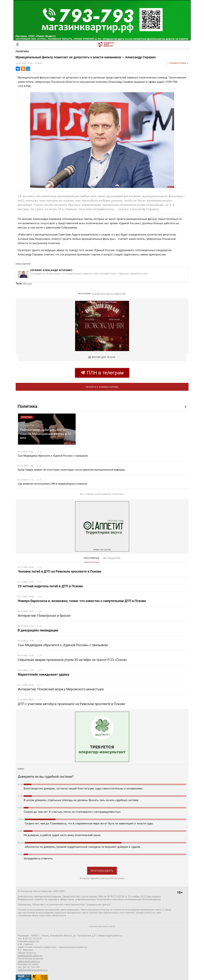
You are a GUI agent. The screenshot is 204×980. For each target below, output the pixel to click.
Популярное (92, 558)
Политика (28, 406)
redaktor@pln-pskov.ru (30, 956)
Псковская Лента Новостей (109, 294)
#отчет (28, 283)
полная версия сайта (102, 927)
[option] (47, 429)
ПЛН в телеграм (102, 373)
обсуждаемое (111, 558)
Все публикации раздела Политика (102, 494)
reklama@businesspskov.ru (33, 970)
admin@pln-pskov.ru (29, 961)
